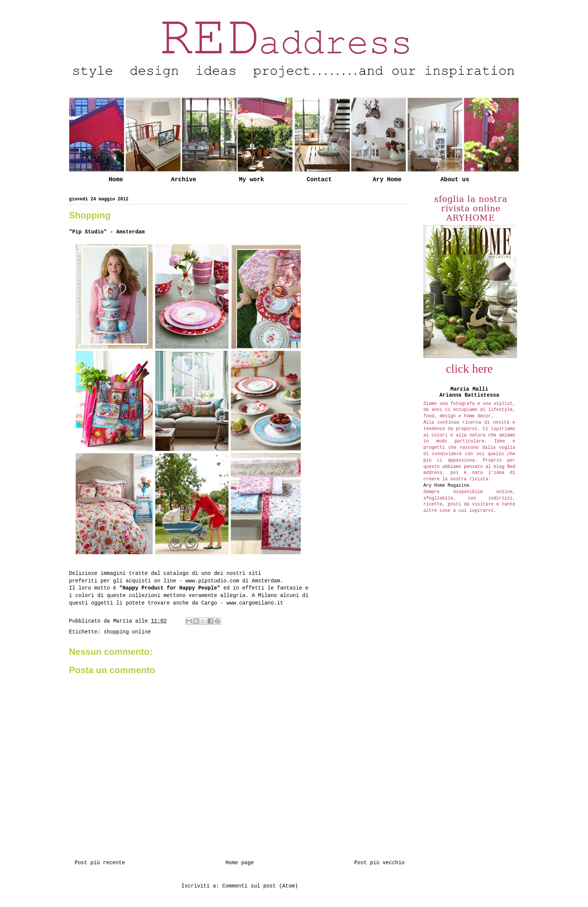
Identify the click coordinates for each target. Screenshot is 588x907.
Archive (184, 180)
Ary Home (387, 180)
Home (116, 180)
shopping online (127, 632)
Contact (319, 180)
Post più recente (100, 863)
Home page (240, 863)
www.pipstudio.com (212, 581)
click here (469, 369)
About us (455, 180)
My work (251, 180)
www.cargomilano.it (255, 603)
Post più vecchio (379, 863)
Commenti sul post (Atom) (260, 886)
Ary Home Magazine (446, 486)
